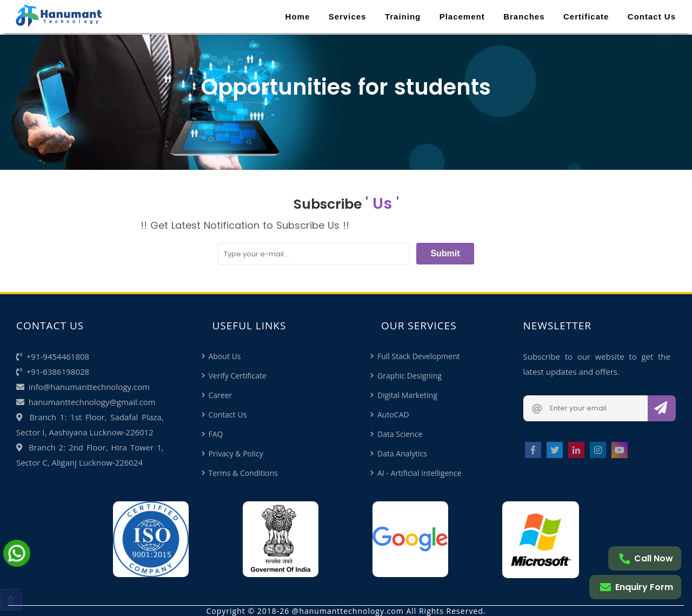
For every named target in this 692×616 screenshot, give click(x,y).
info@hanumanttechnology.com (83, 387)
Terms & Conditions (244, 473)
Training (403, 16)
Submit (445, 253)
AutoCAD (393, 415)
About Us (225, 356)
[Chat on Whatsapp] (17, 562)
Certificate (586, 16)
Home (298, 16)
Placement (462, 16)
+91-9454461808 (53, 356)
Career (221, 395)
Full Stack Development (418, 356)
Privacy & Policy (236, 453)
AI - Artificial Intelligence (420, 473)
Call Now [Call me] (646, 558)
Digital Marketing (407, 395)
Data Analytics (402, 453)
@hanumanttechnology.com (348, 611)
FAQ (216, 434)
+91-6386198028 (53, 372)
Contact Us (652, 16)
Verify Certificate (238, 376)
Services (348, 16)
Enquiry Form (637, 587)
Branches (524, 16)
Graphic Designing (410, 376)
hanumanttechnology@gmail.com (86, 402)
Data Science (400, 434)
